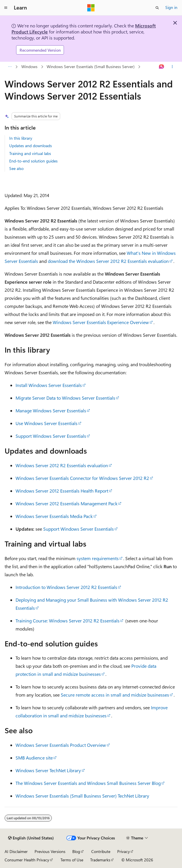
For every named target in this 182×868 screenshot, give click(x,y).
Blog (76, 851)
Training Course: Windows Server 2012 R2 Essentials (68, 621)
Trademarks (100, 860)
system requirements (98, 558)
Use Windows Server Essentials (47, 423)
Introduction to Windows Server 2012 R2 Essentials (66, 587)
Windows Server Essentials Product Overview (61, 745)
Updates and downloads (31, 146)
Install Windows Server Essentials (49, 385)
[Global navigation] (6, 8)
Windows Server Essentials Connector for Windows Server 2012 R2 (82, 478)
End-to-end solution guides (33, 161)
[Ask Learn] (162, 67)
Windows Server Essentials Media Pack (54, 516)
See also (16, 168)
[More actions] (172, 67)
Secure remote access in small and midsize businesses (115, 695)
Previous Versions (50, 851)
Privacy (124, 851)
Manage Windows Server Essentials (51, 410)
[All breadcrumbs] (10, 67)
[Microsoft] (91, 8)
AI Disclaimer (16, 851)
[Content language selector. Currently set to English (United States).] (31, 838)
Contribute (101, 851)
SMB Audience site (34, 758)
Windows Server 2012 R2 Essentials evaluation (62, 465)
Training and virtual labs (30, 153)
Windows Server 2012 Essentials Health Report (62, 491)
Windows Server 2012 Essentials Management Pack (67, 503)
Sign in (171, 7)
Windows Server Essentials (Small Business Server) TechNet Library (82, 796)
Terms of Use (72, 860)
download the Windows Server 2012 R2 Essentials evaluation (108, 261)
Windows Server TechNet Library (48, 770)
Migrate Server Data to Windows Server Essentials (65, 398)
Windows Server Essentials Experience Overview (101, 322)
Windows (29, 67)
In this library (21, 138)
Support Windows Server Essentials (51, 436)
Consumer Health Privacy (27, 860)
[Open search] (157, 8)
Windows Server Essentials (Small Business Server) (91, 67)
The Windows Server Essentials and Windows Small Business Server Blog (88, 783)
